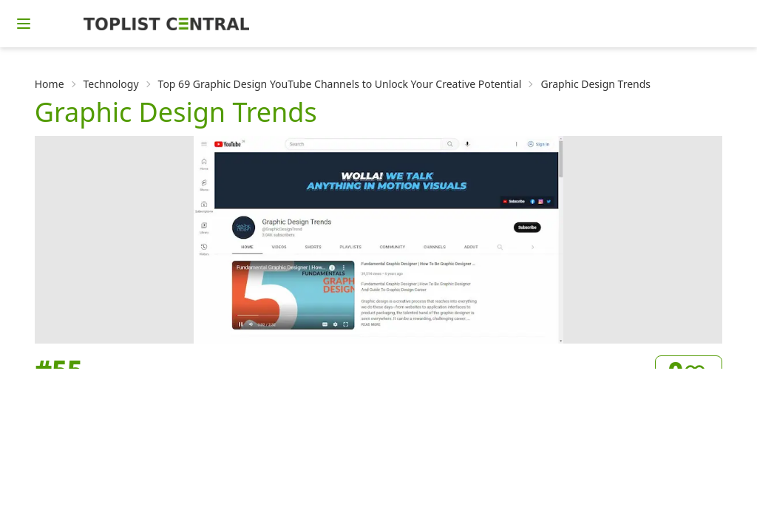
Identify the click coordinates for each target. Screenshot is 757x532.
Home (50, 84)
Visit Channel (671, 509)
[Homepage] (166, 24)
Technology (111, 84)
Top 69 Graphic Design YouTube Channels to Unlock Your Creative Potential (340, 84)
